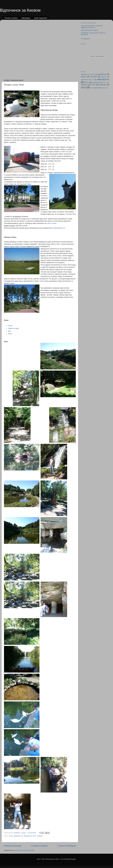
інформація (84, 80)
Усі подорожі (85, 39)
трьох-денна (95, 88)
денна (83, 77)
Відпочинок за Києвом (20, 10)
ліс (22, 836)
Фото (10, 334)
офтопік (105, 83)
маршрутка (28, 836)
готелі (10, 326)
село (83, 87)
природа (103, 85)
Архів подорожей (41, 18)
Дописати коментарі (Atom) (25, 850)
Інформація (26, 18)
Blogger (73, 859)
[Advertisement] (27, 48)
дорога (104, 77)
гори (88, 74)
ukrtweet (104, 88)
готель (11, 836)
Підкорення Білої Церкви (90, 30)
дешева (94, 77)
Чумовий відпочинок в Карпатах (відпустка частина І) (92, 27)
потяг (93, 85)
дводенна (17, 836)
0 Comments (32, 833)
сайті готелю (52, 223)
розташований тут (58, 228)
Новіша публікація (13, 846)
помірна (40, 836)
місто (34, 836)
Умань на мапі (14, 328)
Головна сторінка (11, 18)
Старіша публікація (67, 846)
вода (83, 74)
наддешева (96, 82)
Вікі (9, 331)
